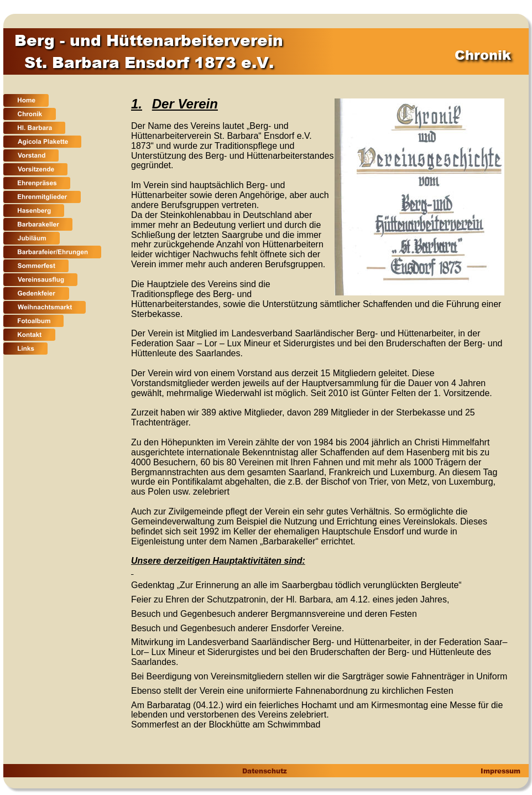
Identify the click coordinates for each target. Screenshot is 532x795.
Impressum (499, 771)
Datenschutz (264, 771)
